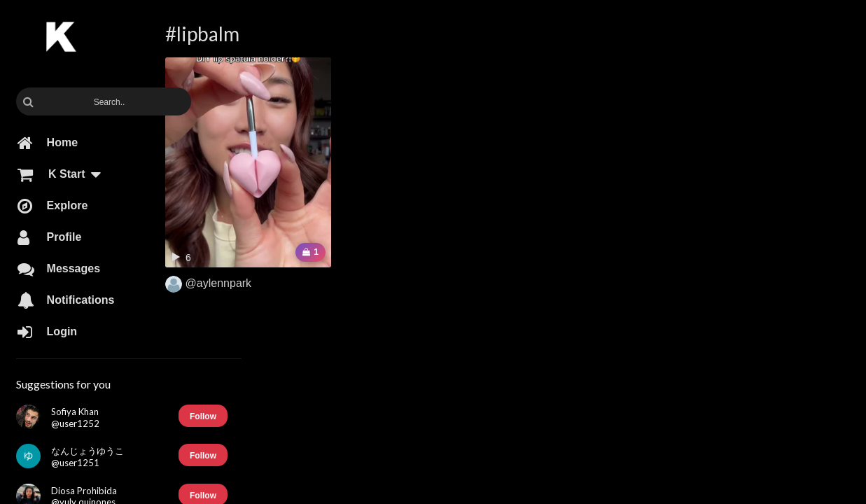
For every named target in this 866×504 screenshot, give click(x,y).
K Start (65, 174)
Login (47, 332)
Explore (53, 206)
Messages (59, 269)
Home (48, 143)
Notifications (66, 300)
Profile (49, 237)
